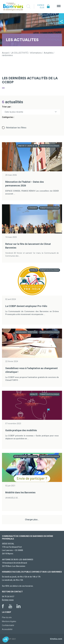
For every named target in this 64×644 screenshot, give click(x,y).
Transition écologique (49, 146)
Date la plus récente (14, 112)
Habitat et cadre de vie (28, 146)
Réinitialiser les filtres (16, 128)
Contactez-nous (61, 16)
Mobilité (34, 270)
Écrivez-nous (8, 600)
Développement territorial (26, 456)
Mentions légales (9, 621)
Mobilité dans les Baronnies (20, 492)
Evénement (33, 208)
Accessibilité (7, 629)
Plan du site (7, 617)
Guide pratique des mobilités (21, 430)
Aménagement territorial (26, 332)
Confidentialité (8, 625)
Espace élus (41, 6)
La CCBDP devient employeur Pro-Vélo (26, 306)
